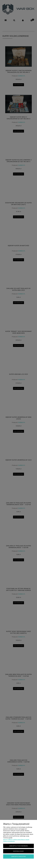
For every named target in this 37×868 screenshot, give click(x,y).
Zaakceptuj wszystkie (18, 856)
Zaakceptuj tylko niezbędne (18, 846)
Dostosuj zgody (18, 851)
